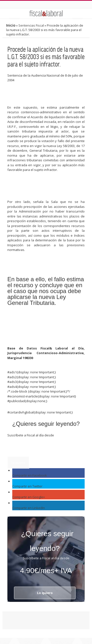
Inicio (11, 25)
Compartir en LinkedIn (29, 508)
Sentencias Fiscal (31, 25)
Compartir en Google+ (29, 497)
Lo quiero (18, 462)
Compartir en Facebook (30, 475)
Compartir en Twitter (27, 486)
